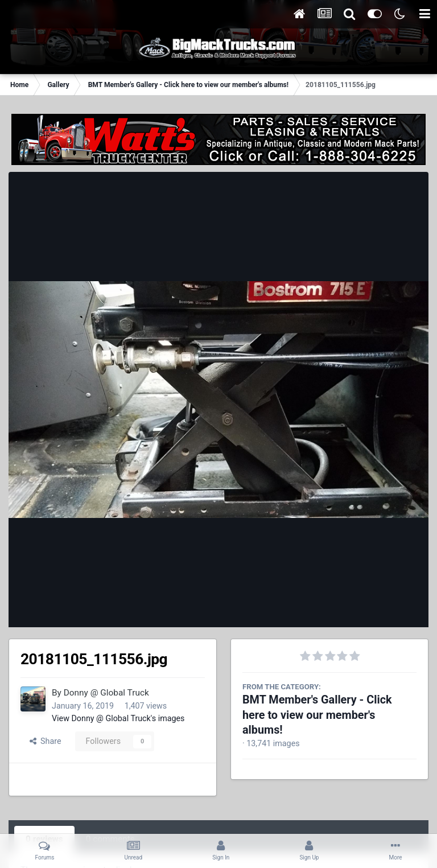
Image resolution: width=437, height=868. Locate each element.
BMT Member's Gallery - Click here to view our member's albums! (317, 715)
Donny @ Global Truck (106, 693)
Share (46, 741)
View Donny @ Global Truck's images (118, 718)
